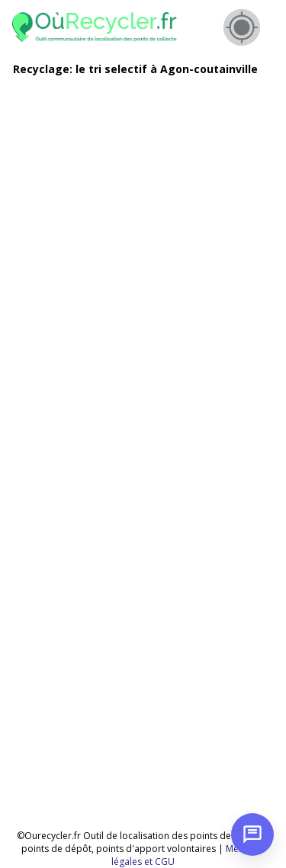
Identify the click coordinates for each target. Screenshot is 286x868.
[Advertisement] (143, 231)
